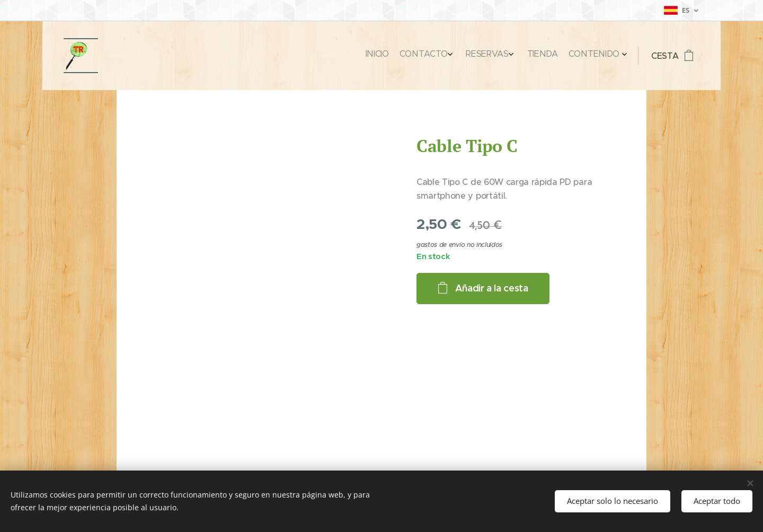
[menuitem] (562, 56)
